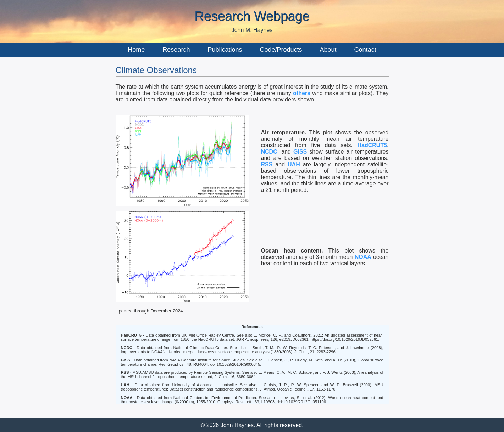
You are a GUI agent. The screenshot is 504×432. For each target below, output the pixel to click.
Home (136, 50)
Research (176, 50)
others (302, 93)
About (328, 50)
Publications (225, 50)
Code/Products (281, 50)
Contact (365, 50)
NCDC (269, 152)
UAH (294, 164)
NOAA (363, 257)
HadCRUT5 (372, 145)
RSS (267, 164)
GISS (300, 152)
